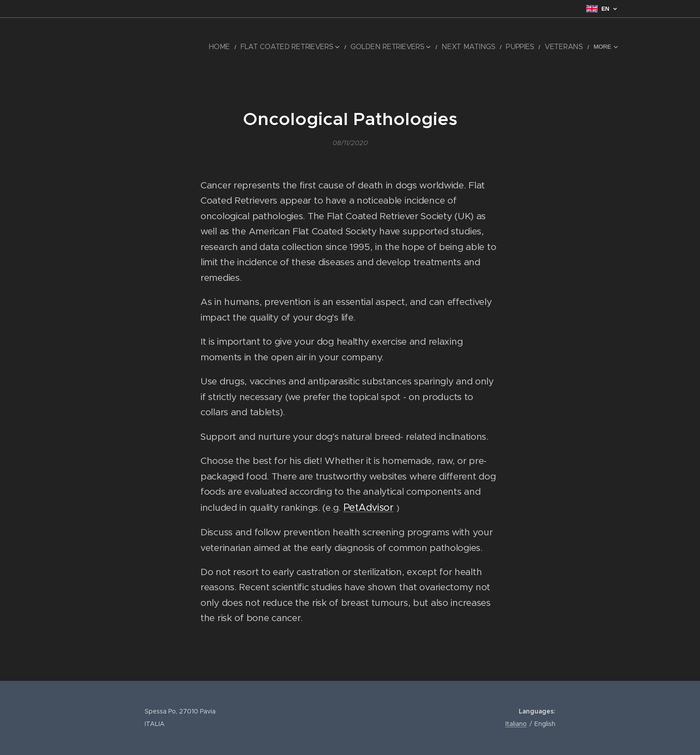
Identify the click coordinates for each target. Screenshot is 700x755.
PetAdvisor (369, 507)
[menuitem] (134, 47)
